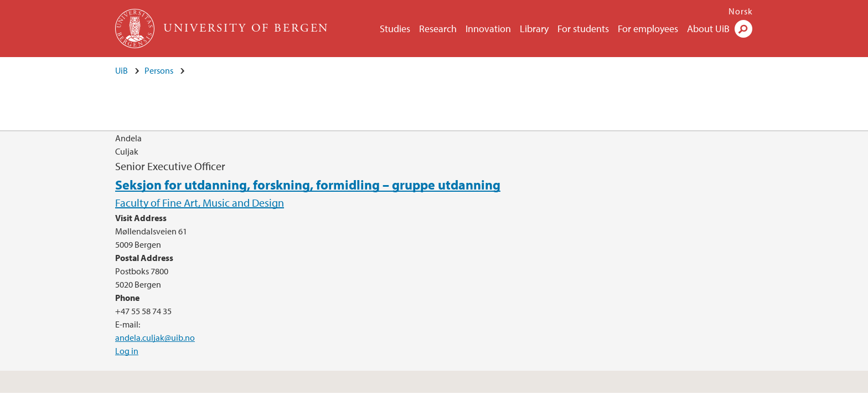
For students (583, 29)
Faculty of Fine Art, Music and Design (200, 203)
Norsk (741, 11)
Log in (127, 351)
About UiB (708, 29)
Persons (159, 70)
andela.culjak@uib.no (155, 337)
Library (534, 29)
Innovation (488, 29)
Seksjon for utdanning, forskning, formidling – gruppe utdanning (308, 185)
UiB (122, 70)
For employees (648, 29)
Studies (395, 29)
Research (438, 29)
